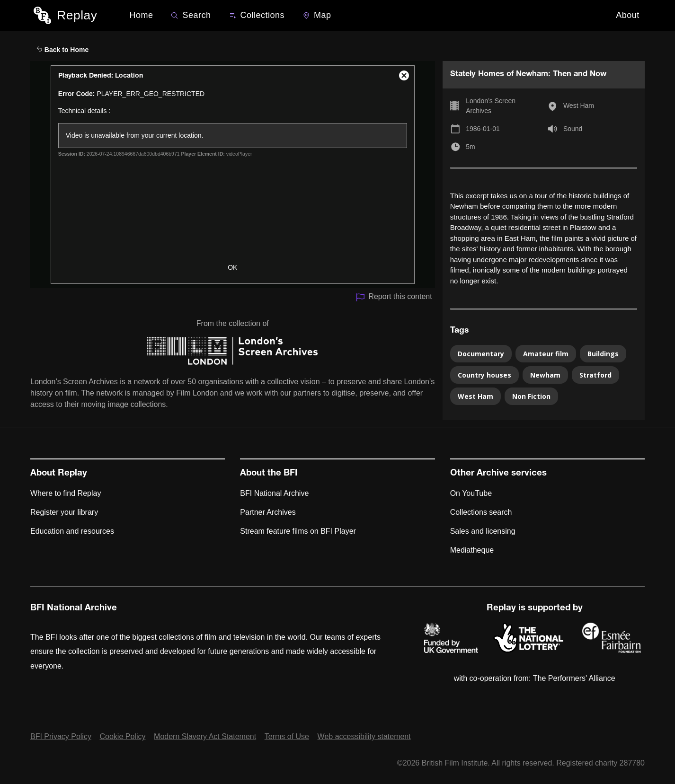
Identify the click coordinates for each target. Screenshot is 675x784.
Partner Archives (268, 512)
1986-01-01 (483, 129)
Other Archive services (498, 474)
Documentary (481, 354)
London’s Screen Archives (491, 106)
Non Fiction (531, 396)
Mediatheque (472, 550)
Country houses (484, 375)
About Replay (59, 474)
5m (470, 147)
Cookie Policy (123, 736)
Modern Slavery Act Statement (205, 736)
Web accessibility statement (364, 736)
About (628, 15)
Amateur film (546, 354)
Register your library (64, 512)
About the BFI (269, 474)
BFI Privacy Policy (61, 736)
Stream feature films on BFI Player (298, 531)
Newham (545, 375)
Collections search (481, 512)
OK (232, 267)
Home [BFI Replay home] (141, 15)
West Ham (579, 106)
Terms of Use (287, 736)
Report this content (394, 297)
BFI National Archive (274, 493)
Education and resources (72, 531)
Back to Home (62, 50)
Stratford (595, 375)
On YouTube (471, 493)
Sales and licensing (483, 531)
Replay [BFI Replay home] (77, 15)
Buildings (603, 354)
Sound (573, 129)
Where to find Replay (66, 493)
